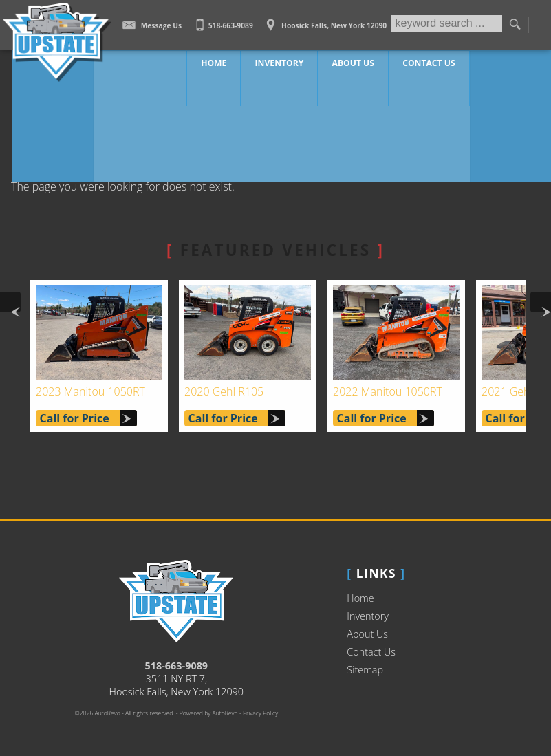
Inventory (368, 616)
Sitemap (365, 670)
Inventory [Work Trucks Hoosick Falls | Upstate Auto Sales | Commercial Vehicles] (285, 62)
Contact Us (371, 652)
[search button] (515, 25)
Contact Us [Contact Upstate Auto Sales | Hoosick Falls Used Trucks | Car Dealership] (424, 62)
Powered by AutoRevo (209, 713)
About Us (367, 634)
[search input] (446, 25)
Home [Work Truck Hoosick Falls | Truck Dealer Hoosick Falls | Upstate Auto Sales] (225, 62)
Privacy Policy (260, 713)
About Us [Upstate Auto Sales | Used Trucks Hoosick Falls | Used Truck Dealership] (353, 62)
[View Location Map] (325, 21)
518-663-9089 (177, 666)
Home (360, 598)
